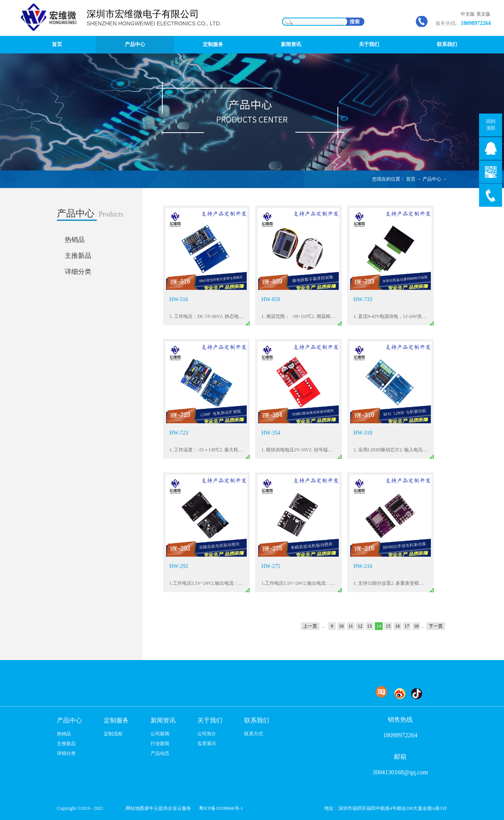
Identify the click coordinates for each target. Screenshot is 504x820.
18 (416, 626)
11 (351, 626)
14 (379, 626)
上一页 (310, 626)
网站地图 (134, 808)
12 (360, 626)
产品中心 (432, 179)
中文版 (468, 14)
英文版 (483, 14)
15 (388, 626)
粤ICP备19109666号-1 (221, 808)
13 (369, 626)
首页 (57, 44)
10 (341, 626)
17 (407, 626)
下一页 (436, 626)
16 (398, 626)
